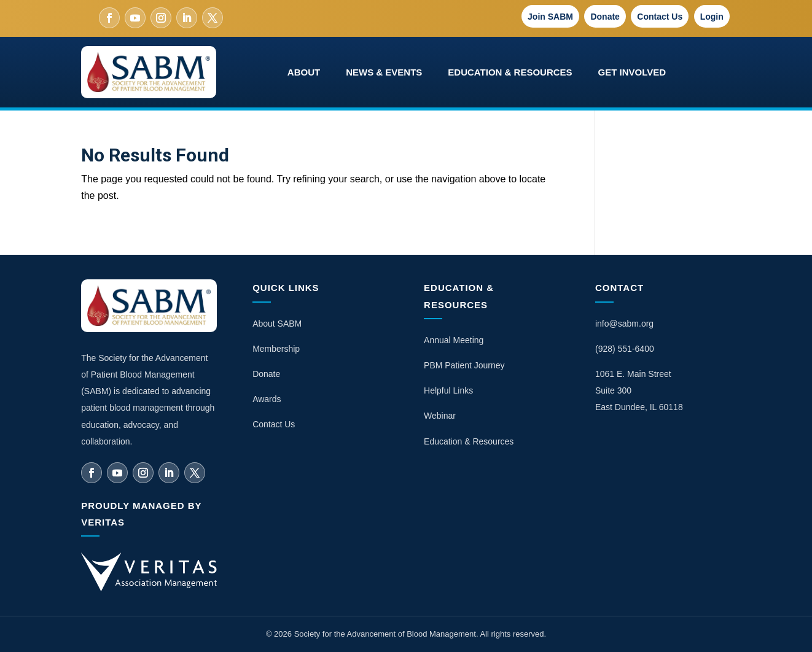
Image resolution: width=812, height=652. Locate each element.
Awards (267, 399)
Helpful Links (448, 390)
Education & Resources (510, 72)
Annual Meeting (454, 340)
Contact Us (660, 17)
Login (712, 17)
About (304, 72)
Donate (605, 17)
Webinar (440, 416)
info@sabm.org (624, 324)
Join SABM (550, 17)
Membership (276, 349)
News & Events (384, 72)
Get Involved (632, 72)
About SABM (277, 324)
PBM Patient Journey (464, 365)
